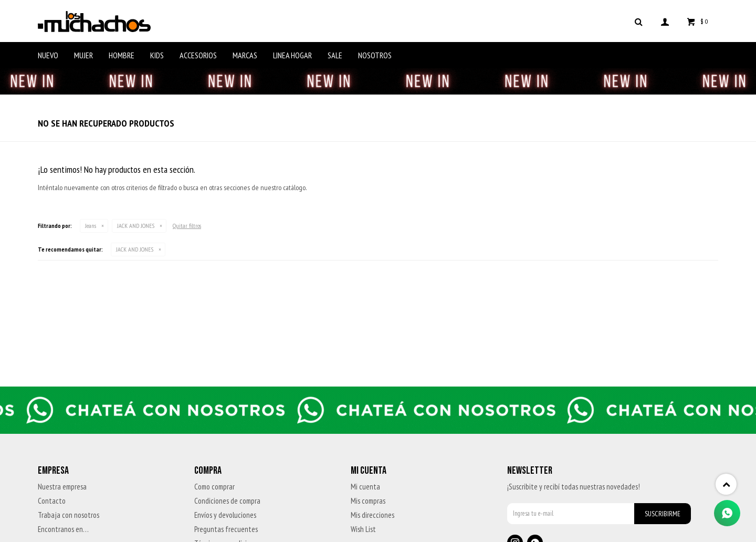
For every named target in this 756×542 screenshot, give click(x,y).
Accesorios (198, 55)
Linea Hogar (292, 55)
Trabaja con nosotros (69, 515)
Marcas (245, 55)
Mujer (83, 55)
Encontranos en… (63, 529)
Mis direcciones (372, 515)
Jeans (91, 226)
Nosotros (375, 55)
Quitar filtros (187, 226)
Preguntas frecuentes (226, 529)
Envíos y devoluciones (225, 515)
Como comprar (214, 487)
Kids (157, 55)
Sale (335, 55)
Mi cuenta (365, 487)
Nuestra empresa (62, 487)
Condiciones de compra (227, 501)
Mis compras (368, 501)
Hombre (122, 55)
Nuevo (48, 55)
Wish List (363, 529)
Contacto (52, 501)
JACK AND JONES (136, 226)
